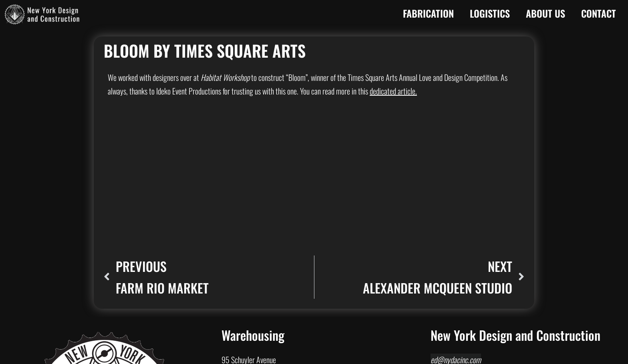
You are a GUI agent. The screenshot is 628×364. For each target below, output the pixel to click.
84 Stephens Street (248, 294)
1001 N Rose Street (248, 258)
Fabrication (428, 13)
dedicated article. (393, 91)
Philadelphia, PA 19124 (253, 343)
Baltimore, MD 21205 (251, 272)
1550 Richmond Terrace (463, 250)
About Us (545, 13)
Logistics (490, 13)
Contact (599, 13)
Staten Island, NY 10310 (463, 263)
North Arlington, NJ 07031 (257, 236)
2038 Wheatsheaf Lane (254, 329)
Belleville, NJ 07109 (248, 308)
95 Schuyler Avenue (249, 223)
